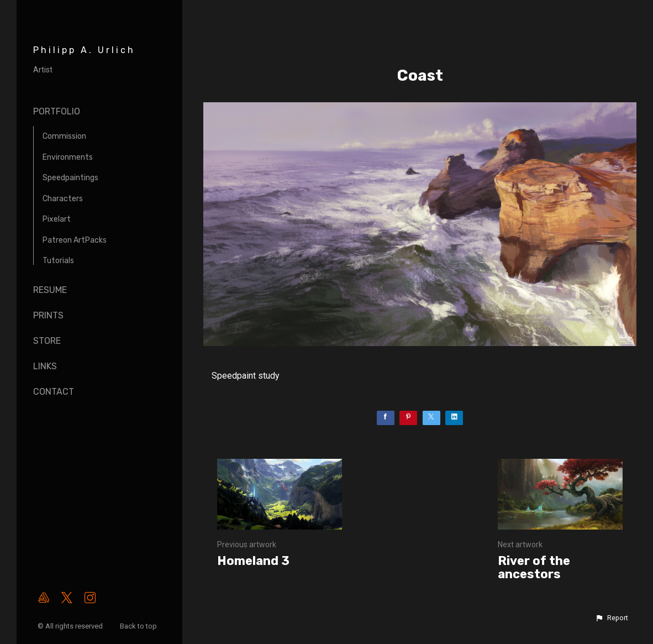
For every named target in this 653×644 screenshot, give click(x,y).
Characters (63, 199)
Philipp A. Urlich (84, 50)
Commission (64, 136)
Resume (50, 290)
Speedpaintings (70, 178)
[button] (612, 618)
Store (47, 341)
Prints (48, 315)
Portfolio (57, 111)
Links (45, 366)
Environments (68, 157)
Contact (54, 392)
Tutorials (58, 261)
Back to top (139, 626)
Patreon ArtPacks (75, 240)
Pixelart (57, 219)
